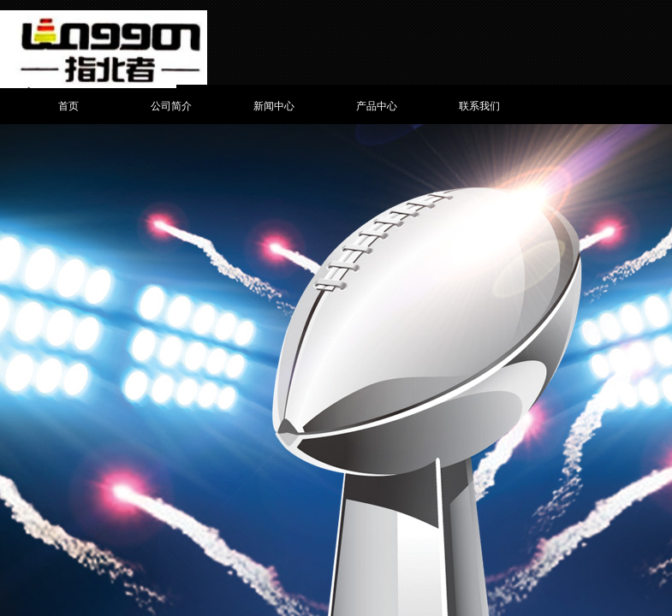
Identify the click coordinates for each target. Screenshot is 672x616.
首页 (68, 106)
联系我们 (479, 106)
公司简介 (171, 106)
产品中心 (377, 106)
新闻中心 (274, 106)
